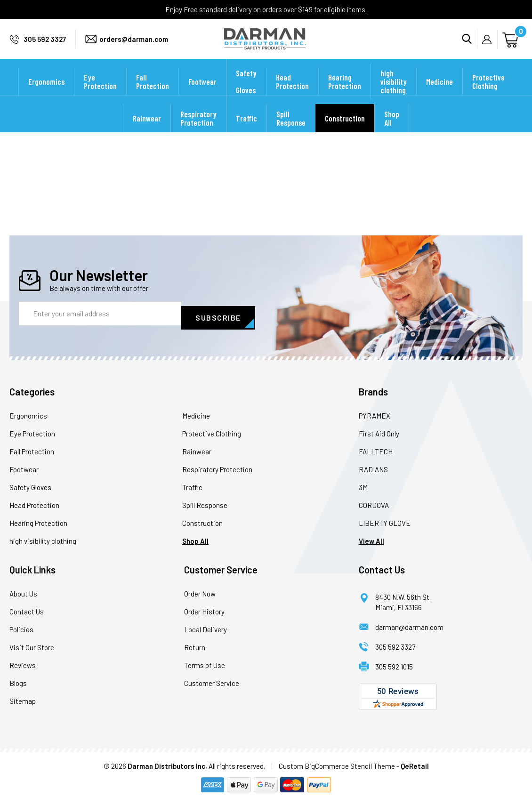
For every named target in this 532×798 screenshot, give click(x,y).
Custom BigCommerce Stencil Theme (337, 762)
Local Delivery (206, 626)
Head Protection (292, 94)
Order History (204, 608)
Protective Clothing (488, 94)
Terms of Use (205, 661)
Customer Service (212, 679)
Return (195, 644)
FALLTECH (376, 448)
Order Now (200, 590)
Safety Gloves (246, 94)
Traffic (246, 131)
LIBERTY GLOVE (385, 519)
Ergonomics (46, 94)
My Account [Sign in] (490, 46)
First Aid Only (379, 430)
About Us (23, 590)
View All (371, 537)
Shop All (392, 131)
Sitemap (23, 697)
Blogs (18, 679)
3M (363, 484)
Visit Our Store (32, 644)
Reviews (23, 661)
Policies (21, 626)
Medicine (439, 94)
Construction (345, 131)
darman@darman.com (409, 623)
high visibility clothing (394, 94)
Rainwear (147, 131)
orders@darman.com (134, 45)
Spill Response (291, 131)
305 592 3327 (45, 45)
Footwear (202, 94)
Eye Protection (100, 94)
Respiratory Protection (198, 131)
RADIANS (373, 466)
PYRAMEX (375, 412)
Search (470, 45)
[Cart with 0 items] (512, 45)
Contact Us (27, 608)
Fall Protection (153, 94)
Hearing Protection (345, 94)
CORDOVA (374, 501)
